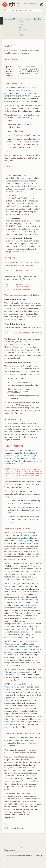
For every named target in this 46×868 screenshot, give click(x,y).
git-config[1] (29, 344)
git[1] (16, 828)
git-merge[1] (28, 118)
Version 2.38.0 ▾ (11, 19)
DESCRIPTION (18, 738)
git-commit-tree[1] (25, 456)
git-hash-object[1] (30, 453)
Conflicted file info (29, 538)
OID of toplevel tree (24, 503)
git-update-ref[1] (24, 458)
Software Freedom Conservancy (30, 856)
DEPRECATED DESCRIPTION (17, 96)
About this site (9, 850)
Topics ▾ (29, 19)
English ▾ (38, 19)
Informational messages (26, 608)
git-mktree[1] (10, 456)
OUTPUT (32, 189)
